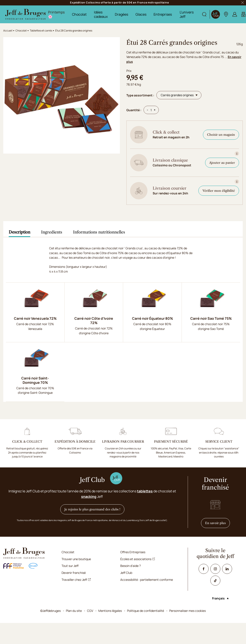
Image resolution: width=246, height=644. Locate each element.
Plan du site (74, 611)
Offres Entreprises (133, 552)
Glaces (141, 14)
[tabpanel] (123, 324)
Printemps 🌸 (56, 14)
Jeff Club (126, 573)
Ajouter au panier (222, 163)
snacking (89, 497)
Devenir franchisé (74, 573)
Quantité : (134, 110)
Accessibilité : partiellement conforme (147, 580)
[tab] (19, 232)
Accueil (8, 31)
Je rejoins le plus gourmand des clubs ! (92, 509)
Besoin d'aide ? (131, 566)
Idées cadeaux (101, 14)
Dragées (121, 14)
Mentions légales (110, 611)
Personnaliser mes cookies (187, 611)
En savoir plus (218, 523)
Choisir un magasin (221, 135)
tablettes (145, 491)
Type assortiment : (140, 95)
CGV (90, 611)
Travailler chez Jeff (76, 580)
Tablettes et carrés (41, 31)
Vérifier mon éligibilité (219, 191)
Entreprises (163, 14)
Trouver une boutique (76, 559)
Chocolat (79, 14)
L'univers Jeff (187, 14)
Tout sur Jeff (70, 566)
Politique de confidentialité (146, 611)
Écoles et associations (138, 559)
